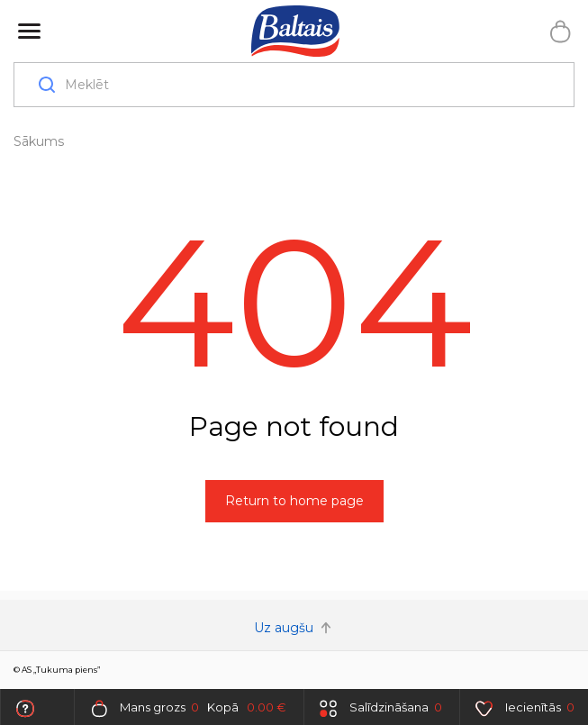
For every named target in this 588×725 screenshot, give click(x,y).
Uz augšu (294, 628)
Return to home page (294, 501)
